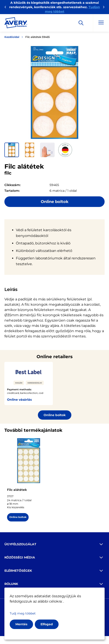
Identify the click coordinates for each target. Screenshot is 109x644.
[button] (12, 150)
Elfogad (47, 624)
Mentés (21, 624)
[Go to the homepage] (16, 24)
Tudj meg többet (23, 613)
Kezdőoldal (12, 37)
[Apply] (81, 23)
